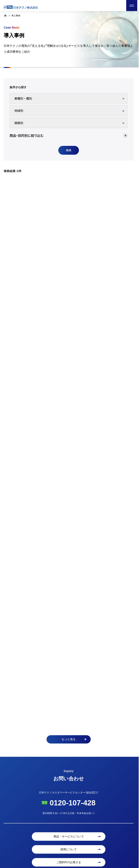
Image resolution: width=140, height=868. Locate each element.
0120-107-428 (73, 803)
